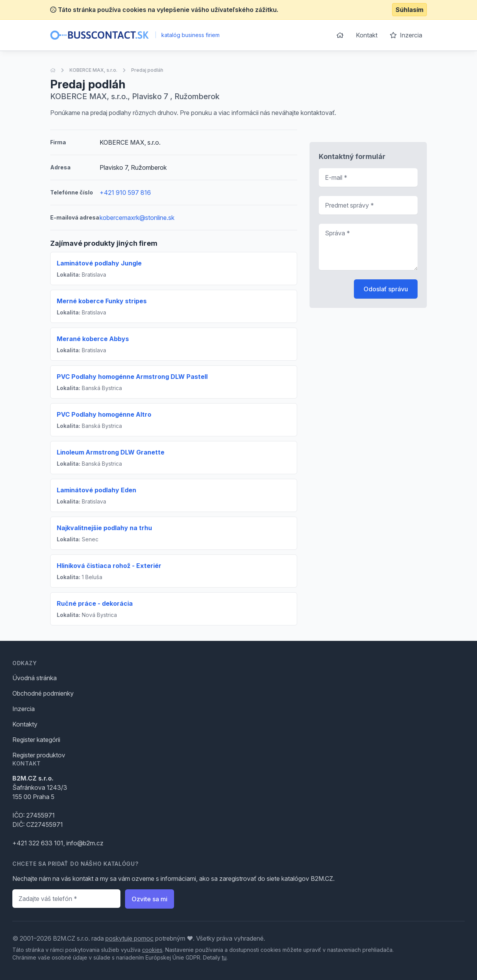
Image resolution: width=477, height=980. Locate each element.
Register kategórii (36, 740)
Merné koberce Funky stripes (102, 301)
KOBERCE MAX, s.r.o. (93, 70)
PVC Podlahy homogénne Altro (104, 414)
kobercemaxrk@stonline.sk (137, 218)
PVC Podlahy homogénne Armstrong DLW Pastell (132, 377)
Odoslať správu (386, 289)
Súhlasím (409, 10)
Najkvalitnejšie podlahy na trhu (104, 528)
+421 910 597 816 (125, 193)
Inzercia (406, 35)
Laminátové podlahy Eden (96, 490)
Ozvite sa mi (150, 899)
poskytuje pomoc (129, 938)
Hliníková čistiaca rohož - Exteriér (109, 566)
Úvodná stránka (35, 678)
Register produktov (39, 755)
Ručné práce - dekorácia (95, 603)
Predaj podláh (147, 70)
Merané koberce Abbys (93, 339)
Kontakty (25, 724)
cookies (152, 950)
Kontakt (367, 35)
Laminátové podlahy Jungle (99, 263)
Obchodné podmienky (43, 693)
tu (224, 957)
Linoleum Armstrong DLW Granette (111, 452)
